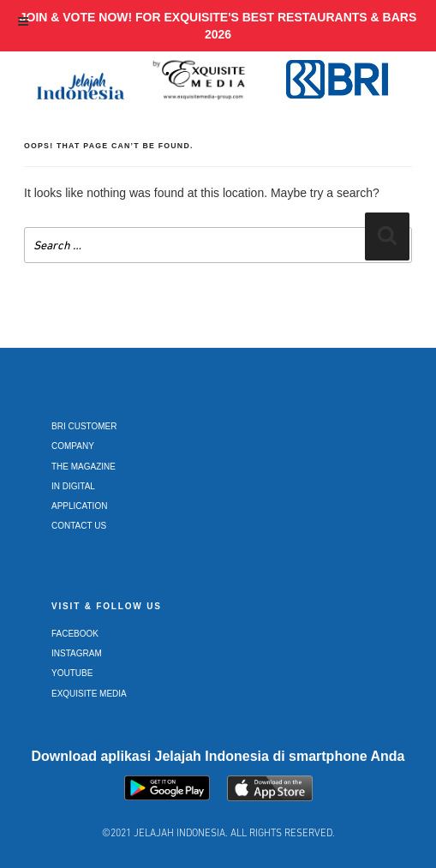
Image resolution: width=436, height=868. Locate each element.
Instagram (77, 653)
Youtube (72, 673)
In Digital (73, 486)
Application (79, 506)
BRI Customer (84, 426)
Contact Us (79, 526)
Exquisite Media (89, 694)
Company (73, 446)
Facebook (75, 634)
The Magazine (84, 467)
